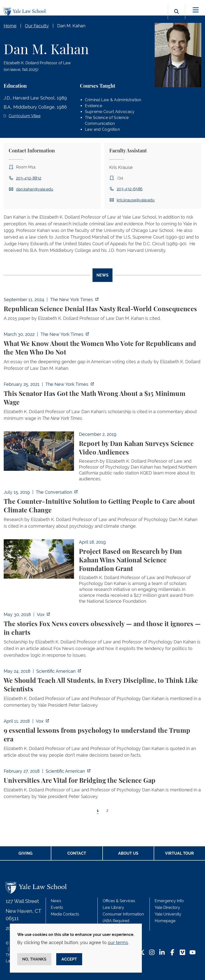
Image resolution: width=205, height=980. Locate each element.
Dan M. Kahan (71, 26)
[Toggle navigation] (196, 10)
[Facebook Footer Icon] (172, 953)
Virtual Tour (179, 853)
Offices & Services (119, 901)
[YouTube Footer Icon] (193, 953)
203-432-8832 (29, 178)
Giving (26, 853)
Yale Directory (167, 907)
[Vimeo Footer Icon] (182, 953)
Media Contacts (65, 914)
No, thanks (34, 959)
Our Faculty (37, 26)
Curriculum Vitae (25, 116)
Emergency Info (169, 901)
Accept (69, 959)
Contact (77, 853)
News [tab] (102, 275)
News (56, 901)
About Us (128, 853)
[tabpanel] (102, 559)
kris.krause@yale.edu (136, 200)
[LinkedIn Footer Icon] (162, 953)
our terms (118, 942)
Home (10, 26)
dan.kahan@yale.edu (35, 189)
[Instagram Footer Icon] (152, 953)
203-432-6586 (130, 189)
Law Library (113, 907)
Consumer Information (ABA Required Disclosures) (123, 921)
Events (57, 907)
